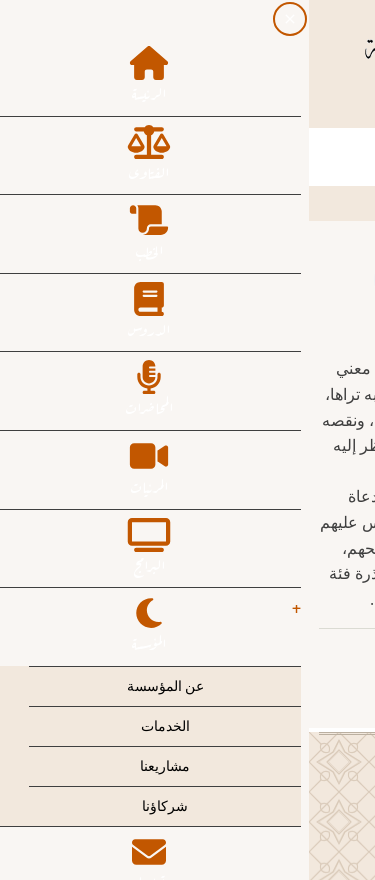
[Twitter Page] (206, 107)
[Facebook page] (242, 107)
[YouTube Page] (134, 107)
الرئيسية (329, 202)
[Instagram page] (170, 107)
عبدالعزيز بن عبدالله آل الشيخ (252, 655)
